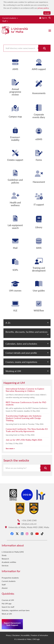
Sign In (44, 18)
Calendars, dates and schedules (21, 344)
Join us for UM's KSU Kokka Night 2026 (24, 440)
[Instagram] (27, 534)
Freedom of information (40, 635)
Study (4, 555)
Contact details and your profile (21, 353)
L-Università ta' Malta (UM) (13, 552)
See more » (10, 448)
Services (5, 565)
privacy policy (43, 8)
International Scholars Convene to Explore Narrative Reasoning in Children (25, 390)
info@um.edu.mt (27, 524)
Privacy (9, 635)
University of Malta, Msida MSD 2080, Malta (27, 527)
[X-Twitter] (17, 534)
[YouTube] (37, 534)
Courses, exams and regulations (21, 362)
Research (5, 559)
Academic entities (9, 562)
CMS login (36, 639)
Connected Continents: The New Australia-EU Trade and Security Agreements (27, 430)
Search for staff (8, 607)
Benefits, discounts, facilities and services (26, 332)
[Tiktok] (42, 534)
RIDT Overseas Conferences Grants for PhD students (26, 403)
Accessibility (25, 635)
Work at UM (7, 614)
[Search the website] (50, 18)
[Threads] (32, 534)
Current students (10, 18)
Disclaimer (16, 635)
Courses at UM (8, 600)
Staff (5, 21)
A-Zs (8, 323)
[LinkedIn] (22, 534)
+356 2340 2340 (27, 520)
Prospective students (10, 578)
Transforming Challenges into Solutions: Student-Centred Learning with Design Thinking (24, 418)
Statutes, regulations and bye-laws (16, 610)
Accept (47, 13)
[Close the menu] (50, 31)
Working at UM (13, 371)
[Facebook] (12, 534)
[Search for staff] (44, 48)
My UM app (7, 603)
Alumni (5, 588)
